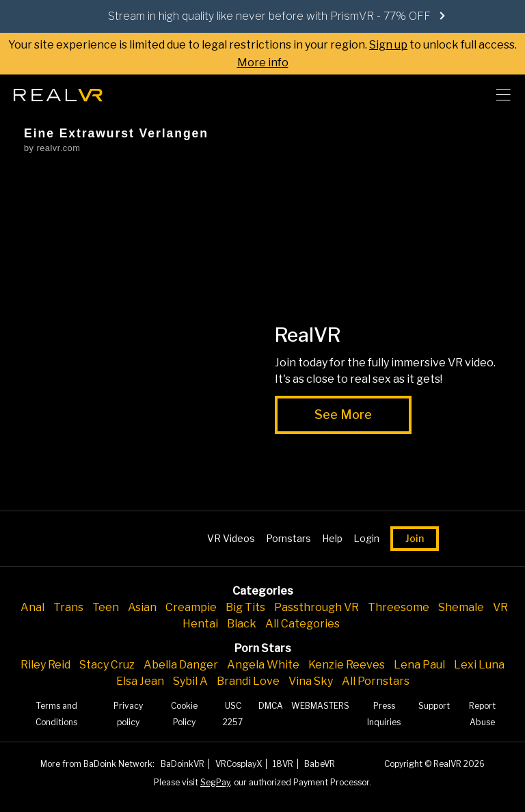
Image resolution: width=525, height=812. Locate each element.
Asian (142, 607)
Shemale (461, 607)
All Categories (302, 624)
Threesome (399, 607)
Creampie (191, 607)
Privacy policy (128, 714)
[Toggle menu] (503, 95)
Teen (106, 607)
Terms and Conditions (56, 714)
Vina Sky (311, 681)
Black (242, 624)
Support (434, 706)
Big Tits (245, 607)
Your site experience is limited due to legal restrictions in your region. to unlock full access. (262, 45)
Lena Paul (419, 665)
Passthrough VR (317, 607)
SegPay (215, 782)
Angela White (263, 665)
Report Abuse (482, 714)
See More (343, 415)
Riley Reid (45, 665)
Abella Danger (181, 665)
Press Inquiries (384, 714)
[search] (468, 95)
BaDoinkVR (183, 764)
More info (263, 63)
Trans (68, 607)
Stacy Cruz (107, 665)
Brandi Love (248, 681)
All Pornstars (376, 681)
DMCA (271, 706)
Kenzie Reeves (347, 665)
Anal (32, 607)
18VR (283, 764)
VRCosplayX (239, 764)
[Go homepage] (58, 91)
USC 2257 (233, 714)
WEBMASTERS (320, 706)
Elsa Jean (140, 681)
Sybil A (190, 681)
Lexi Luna (479, 665)
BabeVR (320, 764)
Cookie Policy (184, 714)
